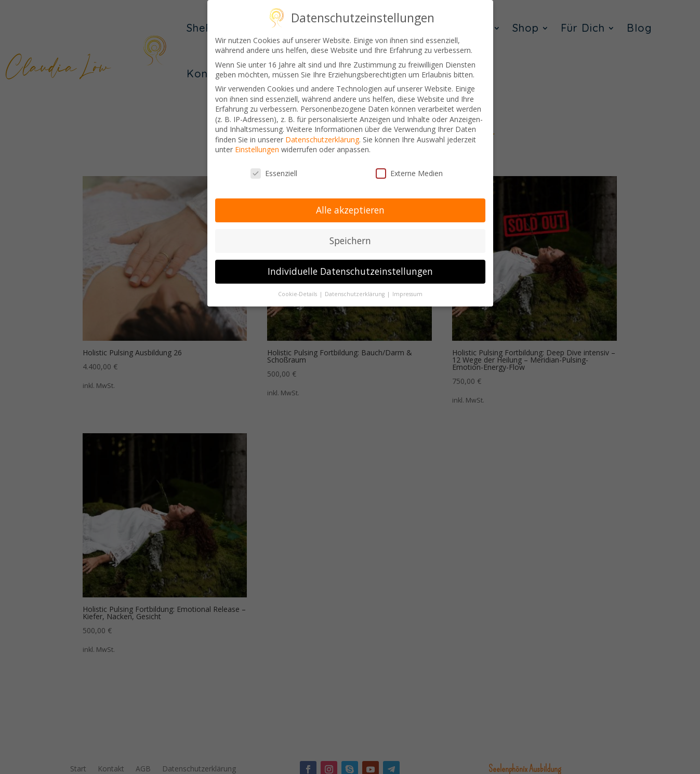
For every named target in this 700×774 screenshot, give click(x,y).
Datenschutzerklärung (322, 139)
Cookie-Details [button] (298, 294)
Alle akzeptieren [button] (350, 210)
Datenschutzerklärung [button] (355, 294)
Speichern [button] (350, 241)
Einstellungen (257, 149)
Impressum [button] (407, 294)
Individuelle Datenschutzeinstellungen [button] (350, 271)
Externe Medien (409, 173)
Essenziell (274, 173)
